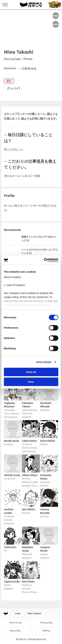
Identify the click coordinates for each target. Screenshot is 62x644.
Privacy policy (46, 623)
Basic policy (15, 631)
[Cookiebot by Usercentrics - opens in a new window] (44, 260)
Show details (44, 362)
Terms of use (15, 623)
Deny (31, 382)
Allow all (31, 372)
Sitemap (46, 631)
